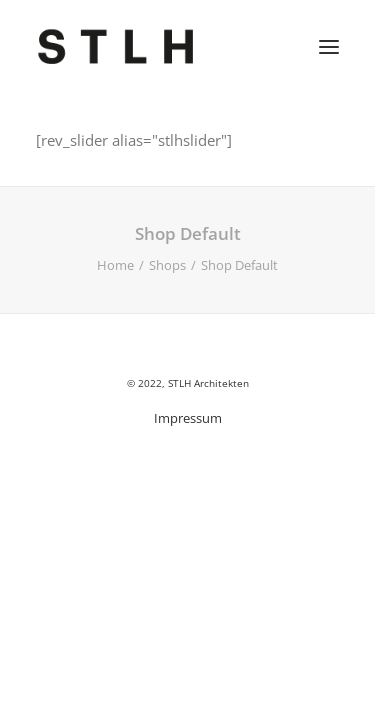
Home (115, 265)
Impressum (188, 418)
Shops (167, 265)
